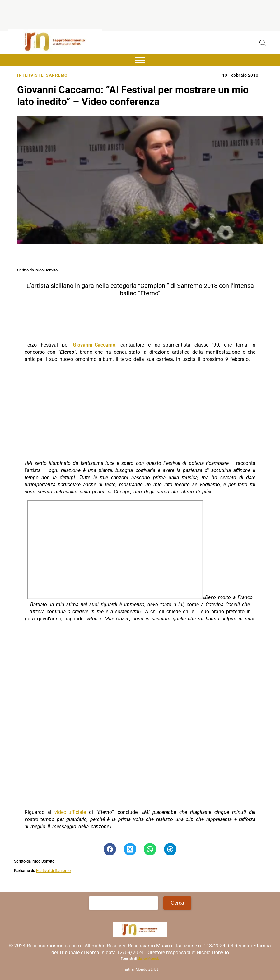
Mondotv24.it (147, 969)
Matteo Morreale (148, 958)
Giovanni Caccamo (94, 345)
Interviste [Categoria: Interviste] (30, 75)
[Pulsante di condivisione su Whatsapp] (150, 849)
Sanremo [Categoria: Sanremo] (57, 75)
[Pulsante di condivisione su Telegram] (170, 849)
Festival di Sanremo (53, 871)
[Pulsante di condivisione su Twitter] (130, 849)
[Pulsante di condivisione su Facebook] (110, 849)
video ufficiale (70, 812)
